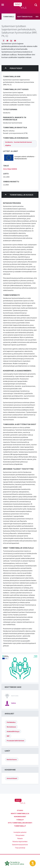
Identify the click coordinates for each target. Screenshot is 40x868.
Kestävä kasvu (12, 759)
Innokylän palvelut (20, 832)
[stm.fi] (33, 863)
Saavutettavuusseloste (20, 845)
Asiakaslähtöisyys (13, 731)
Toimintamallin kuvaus (19, 195)
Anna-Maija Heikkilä (10, 169)
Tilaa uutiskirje (20, 848)
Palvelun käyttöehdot (20, 841)
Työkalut (20, 820)
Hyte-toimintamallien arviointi (20, 823)
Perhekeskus (11, 722)
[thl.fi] (15, 863)
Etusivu (20, 810)
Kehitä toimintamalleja (20, 813)
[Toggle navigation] (3, 5)
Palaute (20, 838)
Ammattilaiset (12, 778)
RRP (8, 736)
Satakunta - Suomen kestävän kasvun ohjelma (18, 144)
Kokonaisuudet (20, 816)
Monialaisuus (11, 727)
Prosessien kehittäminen (15, 741)
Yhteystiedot (20, 835)
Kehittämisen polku (25, 17)
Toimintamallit (20, 826)
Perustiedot (14, 68)
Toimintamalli (9, 17)
